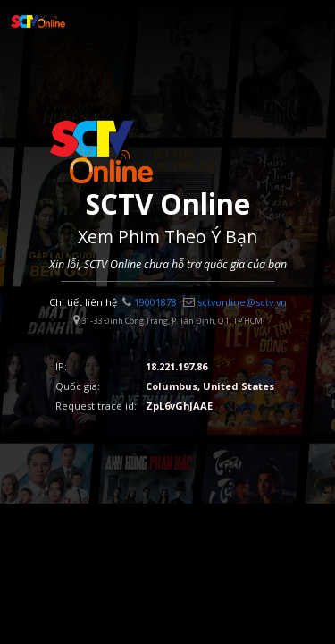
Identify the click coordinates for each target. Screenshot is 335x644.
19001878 (150, 302)
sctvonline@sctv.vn (235, 302)
